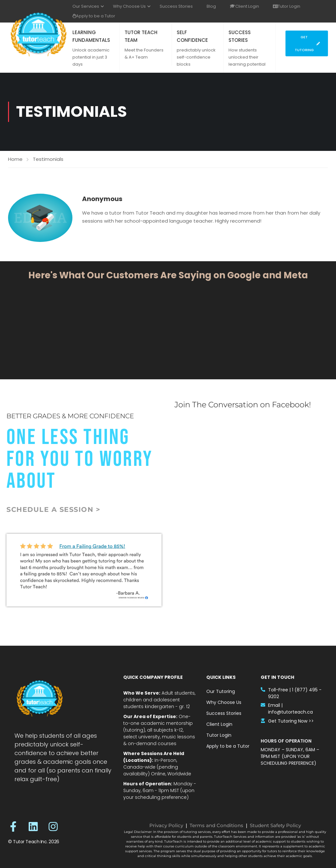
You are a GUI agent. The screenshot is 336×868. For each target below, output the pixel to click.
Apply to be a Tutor (94, 16)
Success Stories (176, 6)
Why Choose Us (129, 6)
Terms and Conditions (216, 825)
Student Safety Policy (275, 825)
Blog (211, 6)
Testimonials (48, 159)
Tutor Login (287, 6)
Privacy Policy (166, 825)
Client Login (244, 6)
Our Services (86, 6)
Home (15, 159)
